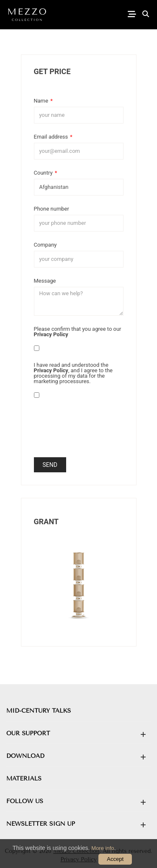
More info (103, 848)
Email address (53, 137)
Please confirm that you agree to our (78, 331)
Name (43, 100)
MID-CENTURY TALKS (39, 711)
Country (46, 173)
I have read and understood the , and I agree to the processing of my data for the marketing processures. (73, 373)
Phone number (51, 209)
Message (45, 281)
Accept (115, 859)
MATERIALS (24, 779)
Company (45, 245)
